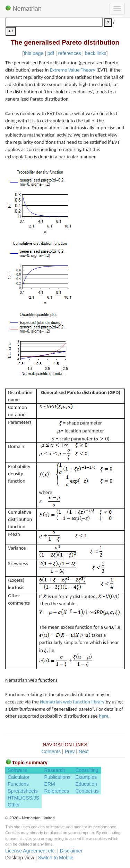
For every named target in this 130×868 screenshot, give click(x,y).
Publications (58, 777)
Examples (86, 777)
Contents (51, 752)
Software (17, 770)
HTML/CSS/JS (23, 798)
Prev (70, 752)
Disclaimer (71, 851)
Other (14, 805)
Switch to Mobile (56, 858)
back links (96, 53)
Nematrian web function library (72, 702)
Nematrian (23, 9)
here (103, 716)
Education (86, 784)
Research (55, 770)
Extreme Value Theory (73, 70)
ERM (50, 784)
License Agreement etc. (31, 851)
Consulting (87, 770)
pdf (51, 53)
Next (84, 752)
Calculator (19, 777)
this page (33, 53)
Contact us (87, 791)
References (57, 791)
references (70, 53)
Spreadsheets (23, 791)
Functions (18, 784)
